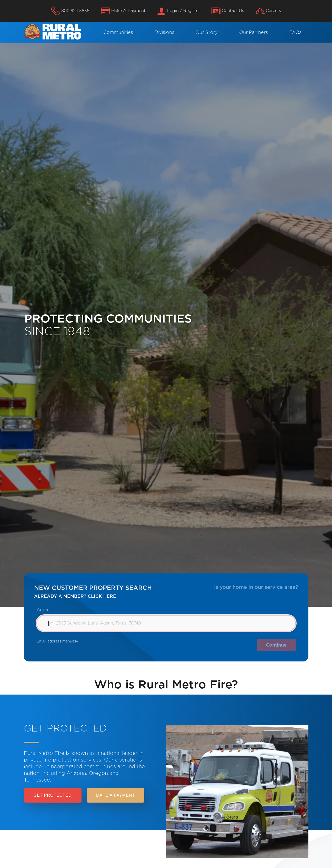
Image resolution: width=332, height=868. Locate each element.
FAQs (295, 32)
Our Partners (254, 32)
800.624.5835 (70, 11)
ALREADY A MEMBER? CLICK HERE (75, 596)
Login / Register (178, 11)
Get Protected (53, 795)
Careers (268, 11)
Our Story (207, 32)
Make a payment (115, 795)
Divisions (164, 32)
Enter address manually (57, 641)
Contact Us (228, 11)
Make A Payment (123, 11)
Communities (118, 32)
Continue (276, 645)
